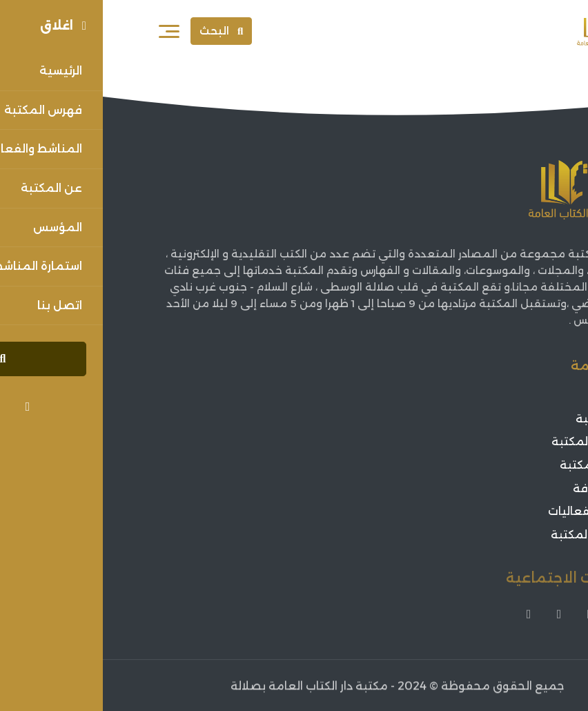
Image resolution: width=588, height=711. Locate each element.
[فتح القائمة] (66, 31)
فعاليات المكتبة (490, 535)
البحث (118, 31)
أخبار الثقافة (501, 488)
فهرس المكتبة (494, 465)
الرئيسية (511, 395)
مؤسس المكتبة (490, 441)
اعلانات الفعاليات (489, 511)
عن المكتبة (502, 419)
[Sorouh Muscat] (502, 31)
